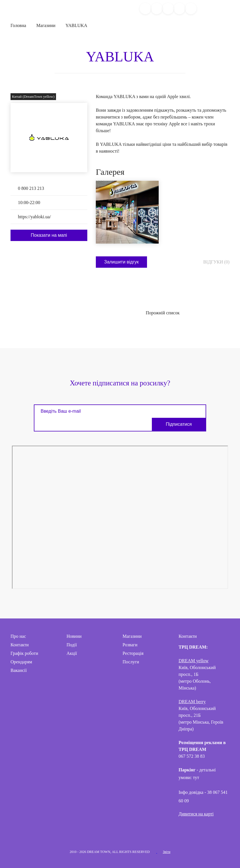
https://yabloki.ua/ (34, 217)
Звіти (166, 852)
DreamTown (13, 8)
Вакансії (19, 670)
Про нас (18, 636)
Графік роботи (24, 653)
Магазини (46, 25)
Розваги (130, 644)
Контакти (20, 644)
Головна (18, 25)
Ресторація (133, 653)
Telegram (120, 834)
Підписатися (182, 424)
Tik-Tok (135, 834)
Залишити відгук (121, 262)
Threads (150, 834)
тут (196, 777)
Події (72, 644)
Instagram (105, 834)
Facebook (90, 834)
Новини (74, 636)
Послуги (131, 662)
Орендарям (21, 662)
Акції (72, 653)
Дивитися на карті (196, 814)
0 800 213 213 (31, 188)
